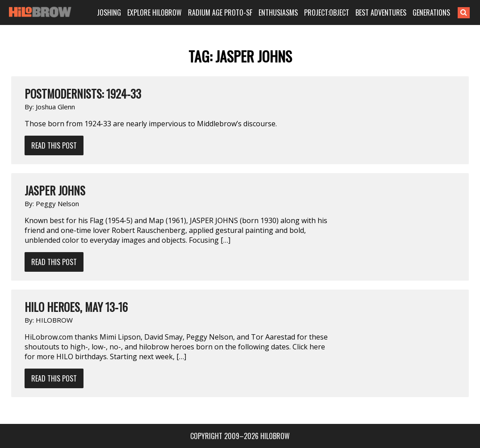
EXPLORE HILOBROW (154, 12)
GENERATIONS (431, 12)
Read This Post (54, 145)
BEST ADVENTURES (381, 12)
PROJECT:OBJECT (327, 12)
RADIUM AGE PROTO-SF (220, 12)
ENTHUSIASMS (278, 12)
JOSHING (109, 12)
